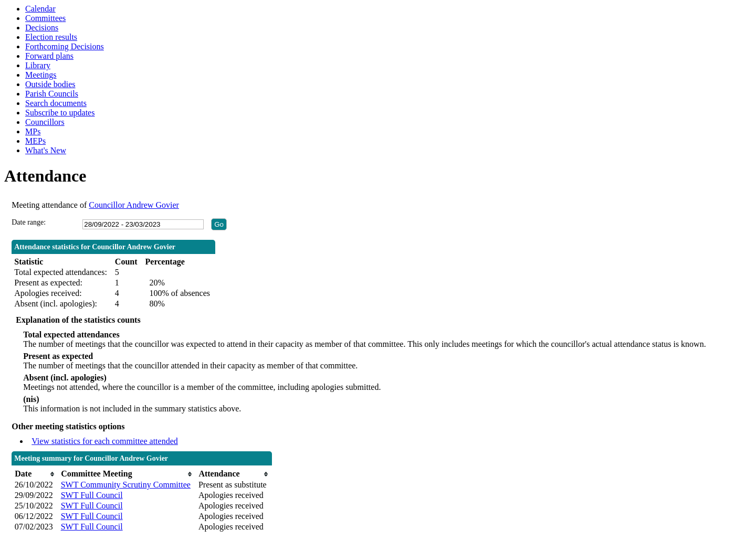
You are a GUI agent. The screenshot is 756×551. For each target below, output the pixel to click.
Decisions (42, 28)
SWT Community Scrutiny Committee (126, 485)
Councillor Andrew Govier (134, 205)
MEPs (35, 141)
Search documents (56, 103)
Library (38, 65)
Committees (45, 18)
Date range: (29, 222)
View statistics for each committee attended (105, 441)
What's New (46, 150)
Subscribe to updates (60, 113)
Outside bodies (50, 84)
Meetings (41, 75)
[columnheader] (35, 474)
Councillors (45, 122)
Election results (51, 37)
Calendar (40, 9)
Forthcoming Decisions (65, 46)
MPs (33, 131)
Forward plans (49, 56)
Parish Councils (52, 94)
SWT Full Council (92, 495)
